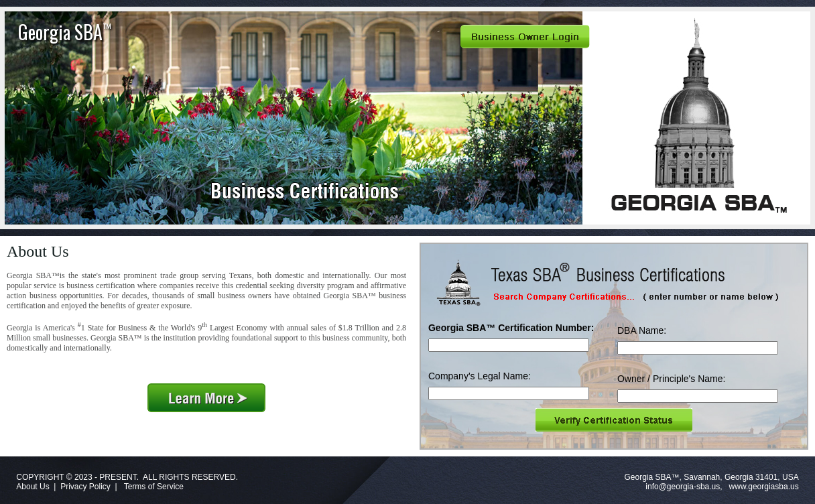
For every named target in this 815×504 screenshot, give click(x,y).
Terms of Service (154, 487)
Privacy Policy (85, 487)
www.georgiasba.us (764, 487)
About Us (33, 487)
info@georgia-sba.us (683, 487)
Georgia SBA (65, 32)
